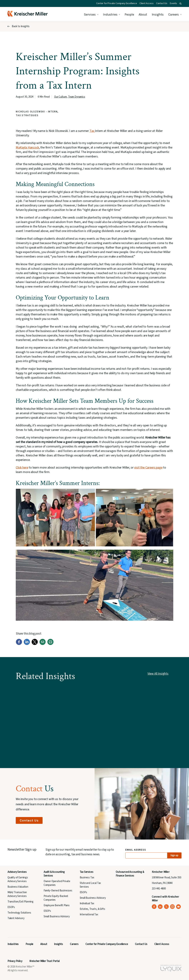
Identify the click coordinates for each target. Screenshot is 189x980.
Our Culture (61, 97)
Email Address (136, 850)
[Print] (50, 644)
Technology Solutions (19, 913)
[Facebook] (19, 644)
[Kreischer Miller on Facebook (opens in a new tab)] (154, 907)
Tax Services (87, 872)
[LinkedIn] (27, 644)
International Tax (89, 915)
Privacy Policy (15, 961)
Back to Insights (21, 26)
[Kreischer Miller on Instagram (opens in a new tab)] (172, 907)
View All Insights (158, 674)
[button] (181, 4)
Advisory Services (17, 872)
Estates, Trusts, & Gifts (92, 909)
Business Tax (87, 878)
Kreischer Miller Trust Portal (44, 961)
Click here (22, 468)
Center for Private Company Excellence (117, 3)
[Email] (43, 644)
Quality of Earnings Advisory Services (18, 879)
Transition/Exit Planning (20, 902)
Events (173, 3)
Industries (110, 14)
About (143, 14)
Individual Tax (87, 903)
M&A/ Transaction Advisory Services (17, 894)
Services (90, 14)
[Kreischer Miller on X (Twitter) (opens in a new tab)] (166, 907)
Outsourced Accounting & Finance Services (130, 874)
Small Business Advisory (57, 916)
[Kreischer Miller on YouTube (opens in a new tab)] (179, 907)
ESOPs (11, 907)
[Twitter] (35, 644)
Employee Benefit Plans (57, 905)
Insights (158, 14)
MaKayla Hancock (27, 148)
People (129, 14)
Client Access (147, 3)
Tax (92, 131)
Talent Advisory (16, 918)
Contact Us (162, 3)
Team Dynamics (77, 97)
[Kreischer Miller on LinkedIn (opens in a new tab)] (160, 907)
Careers (174, 14)
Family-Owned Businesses (58, 891)
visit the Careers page (148, 468)
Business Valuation (18, 887)
